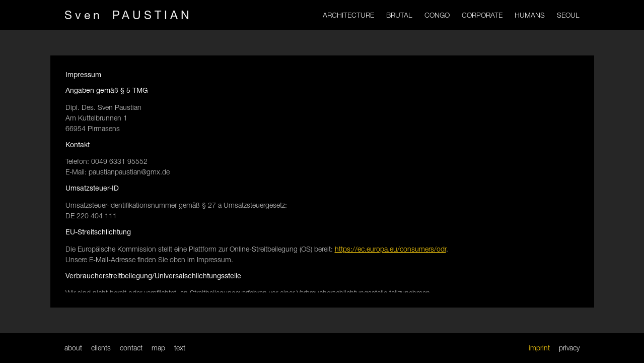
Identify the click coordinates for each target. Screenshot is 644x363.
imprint (539, 348)
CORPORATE (482, 15)
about (73, 348)
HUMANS (530, 15)
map (158, 348)
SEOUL (568, 15)
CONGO (437, 15)
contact (131, 348)
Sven (128, 15)
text (180, 348)
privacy (569, 348)
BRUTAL (399, 15)
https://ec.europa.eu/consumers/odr (390, 249)
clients (101, 348)
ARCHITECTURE (348, 15)
